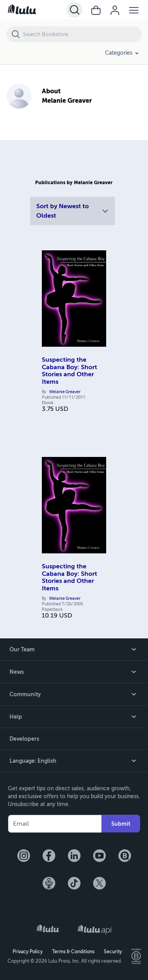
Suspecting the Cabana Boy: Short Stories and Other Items (69, 371)
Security (113, 952)
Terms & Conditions (73, 952)
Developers (24, 739)
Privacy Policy (28, 952)
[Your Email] (55, 824)
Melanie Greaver (65, 392)
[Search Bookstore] (82, 34)
